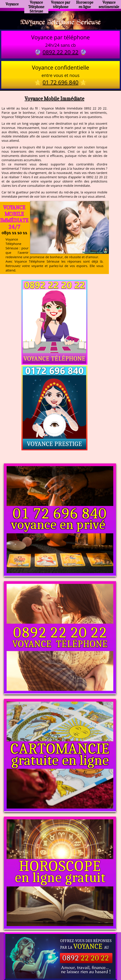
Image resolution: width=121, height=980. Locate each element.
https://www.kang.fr (46, 951)
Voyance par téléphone (61, 4)
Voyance (12, 4)
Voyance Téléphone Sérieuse (36, 5)
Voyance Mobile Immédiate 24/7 (14, 218)
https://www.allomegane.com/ (60, 956)
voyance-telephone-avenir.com (82, 951)
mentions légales (85, 964)
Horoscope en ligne (85, 4)
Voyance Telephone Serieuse (60, 23)
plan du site (62, 964)
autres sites (107, 964)
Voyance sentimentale (109, 4)
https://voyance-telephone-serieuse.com (60, 920)
